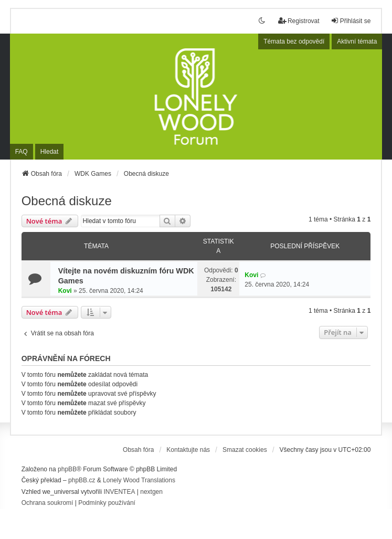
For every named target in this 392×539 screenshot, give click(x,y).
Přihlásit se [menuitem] (351, 21)
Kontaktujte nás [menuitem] (188, 450)
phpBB (67, 469)
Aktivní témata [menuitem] (357, 41)
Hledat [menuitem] (50, 152)
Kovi (65, 291)
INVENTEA (119, 492)
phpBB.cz (82, 480)
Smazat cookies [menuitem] (245, 450)
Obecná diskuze (67, 201)
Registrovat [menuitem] (299, 21)
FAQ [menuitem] (22, 152)
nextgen (151, 492)
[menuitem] (47, 503)
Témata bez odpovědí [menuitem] (294, 41)
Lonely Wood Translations (139, 480)
